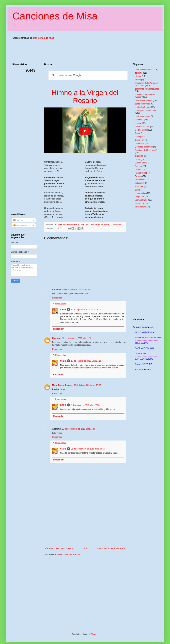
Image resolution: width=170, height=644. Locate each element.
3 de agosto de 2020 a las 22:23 (85, 405)
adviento (139, 73)
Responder (57, 437)
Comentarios (20, 225)
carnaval (139, 123)
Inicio (85, 548)
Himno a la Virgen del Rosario (85, 97)
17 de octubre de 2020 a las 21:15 (86, 361)
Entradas (18, 220)
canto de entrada (142, 104)
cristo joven (140, 137)
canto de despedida (144, 100)
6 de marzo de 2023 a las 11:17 (76, 290)
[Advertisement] (85, 589)
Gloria (138, 159)
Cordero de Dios (142, 127)
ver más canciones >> (111, 548)
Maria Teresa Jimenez (62, 385)
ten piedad (140, 197)
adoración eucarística (144, 70)
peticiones (139, 183)
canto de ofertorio (143, 107)
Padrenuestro (141, 173)
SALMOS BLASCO (143, 370)
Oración (138, 170)
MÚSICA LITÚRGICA (144, 332)
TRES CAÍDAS (142, 343)
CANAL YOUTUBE (143, 364)
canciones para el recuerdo (147, 89)
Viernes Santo (141, 200)
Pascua (138, 176)
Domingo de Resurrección (147, 150)
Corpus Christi (141, 130)
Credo (138, 133)
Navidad (139, 166)
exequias (139, 156)
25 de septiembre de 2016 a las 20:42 (88, 449)
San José (139, 187)
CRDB (63, 449)
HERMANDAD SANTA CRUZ (148, 338)
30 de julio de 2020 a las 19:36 (87, 385)
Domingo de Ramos (144, 147)
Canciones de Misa (55, 16)
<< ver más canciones (59, 548)
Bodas (138, 80)
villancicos (140, 203)
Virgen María (116, 224)
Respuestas (60, 443)
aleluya (138, 76)
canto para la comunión (145, 111)
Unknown (57, 338)
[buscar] (87, 76)
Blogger (94, 634)
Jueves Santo (141, 163)
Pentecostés (140, 180)
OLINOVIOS (140, 354)
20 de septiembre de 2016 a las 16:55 (79, 429)
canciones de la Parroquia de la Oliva (69, 224)
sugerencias (140, 193)
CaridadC (139, 120)
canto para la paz (143, 116)
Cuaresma (140, 144)
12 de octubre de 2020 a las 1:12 (77, 338)
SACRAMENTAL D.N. (145, 348)
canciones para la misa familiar (97, 224)
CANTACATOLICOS (144, 359)
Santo (138, 190)
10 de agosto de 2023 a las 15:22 (86, 310)
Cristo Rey (140, 140)
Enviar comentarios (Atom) (69, 554)
